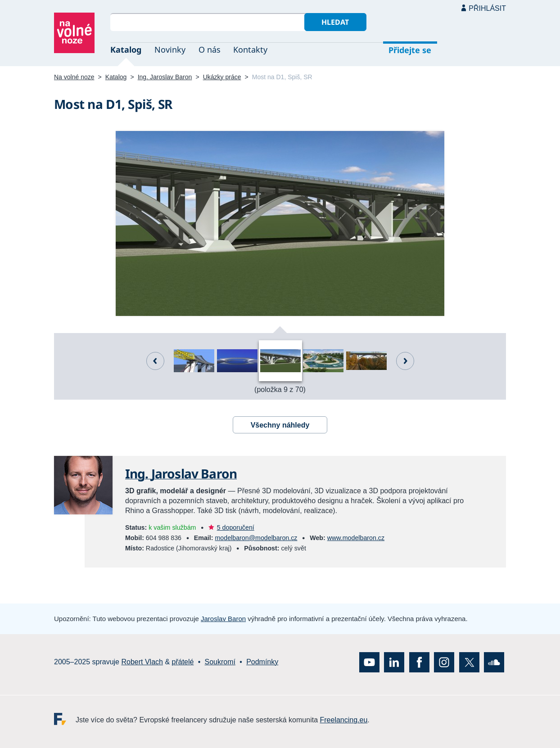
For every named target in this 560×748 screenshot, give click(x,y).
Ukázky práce (222, 77)
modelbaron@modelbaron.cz (256, 538)
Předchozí (155, 361)
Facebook (419, 662)
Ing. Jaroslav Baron (165, 77)
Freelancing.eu (65, 719)
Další (405, 361)
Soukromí (220, 662)
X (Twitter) (469, 662)
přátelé (183, 662)
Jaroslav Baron (223, 619)
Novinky (170, 50)
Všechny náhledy (280, 425)
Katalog (126, 50)
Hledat (335, 22)
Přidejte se (410, 50)
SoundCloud (494, 662)
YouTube (369, 662)
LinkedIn (394, 662)
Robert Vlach (142, 662)
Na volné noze (74, 77)
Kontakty (250, 50)
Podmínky (262, 662)
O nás (210, 50)
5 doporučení (236, 527)
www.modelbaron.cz (356, 538)
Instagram (444, 662)
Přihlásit (487, 8)
